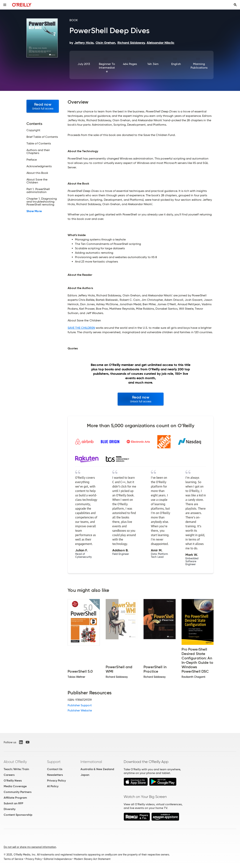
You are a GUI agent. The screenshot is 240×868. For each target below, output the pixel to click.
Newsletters (55, 775)
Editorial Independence (58, 859)
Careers (9, 775)
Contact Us (55, 769)
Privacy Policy (56, 781)
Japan (85, 775)
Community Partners (18, 792)
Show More (34, 211)
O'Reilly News (13, 781)
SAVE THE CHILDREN (81, 328)
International (91, 762)
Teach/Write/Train (16, 769)
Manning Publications (199, 66)
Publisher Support (80, 705)
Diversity (10, 809)
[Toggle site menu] (5, 5)
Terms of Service (13, 859)
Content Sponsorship (18, 815)
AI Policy (53, 786)
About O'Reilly (15, 762)
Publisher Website (80, 710)
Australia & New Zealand (97, 769)
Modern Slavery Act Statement (92, 859)
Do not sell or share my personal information (30, 847)
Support (54, 762)
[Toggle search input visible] (235, 5)
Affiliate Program (15, 798)
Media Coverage (15, 786)
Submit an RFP (13, 803)
